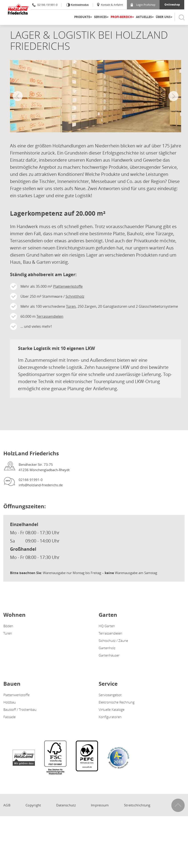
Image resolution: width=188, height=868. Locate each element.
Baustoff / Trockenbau (20, 709)
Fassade (9, 717)
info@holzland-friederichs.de (41, 485)
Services (100, 17)
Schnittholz (75, 296)
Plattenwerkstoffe (68, 286)
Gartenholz (107, 648)
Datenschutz (66, 805)
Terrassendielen (50, 316)
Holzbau (10, 702)
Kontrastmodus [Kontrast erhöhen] (79, 5)
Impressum (100, 805)
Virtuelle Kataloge (112, 709)
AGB (7, 805)
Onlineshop (172, 5)
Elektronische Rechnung (117, 702)
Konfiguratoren (110, 717)
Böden (8, 626)
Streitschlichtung (137, 805)
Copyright (33, 805)
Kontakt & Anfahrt (110, 5)
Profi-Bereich (121, 17)
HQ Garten (107, 626)
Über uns (163, 17)
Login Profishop (143, 5)
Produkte (82, 17)
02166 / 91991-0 (45, 5)
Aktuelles (144, 17)
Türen (71, 306)
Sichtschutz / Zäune (113, 641)
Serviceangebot (110, 695)
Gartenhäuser (109, 655)
